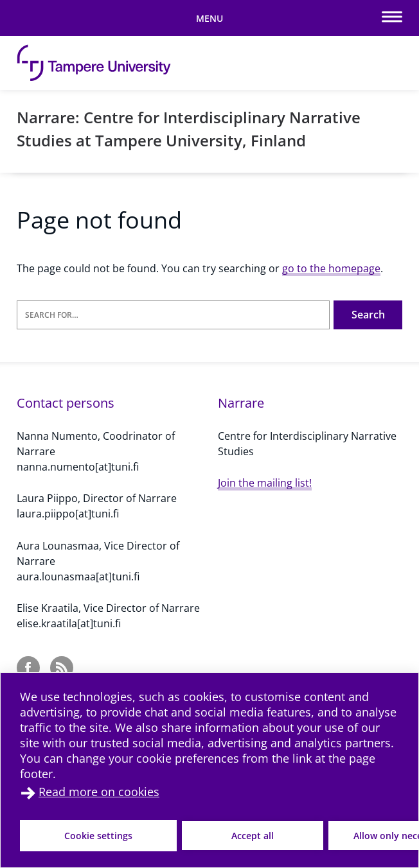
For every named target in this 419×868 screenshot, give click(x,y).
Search (368, 315)
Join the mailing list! (265, 483)
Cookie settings (98, 836)
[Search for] (173, 315)
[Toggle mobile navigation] (209, 18)
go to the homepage (331, 268)
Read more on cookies (99, 792)
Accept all (253, 836)
